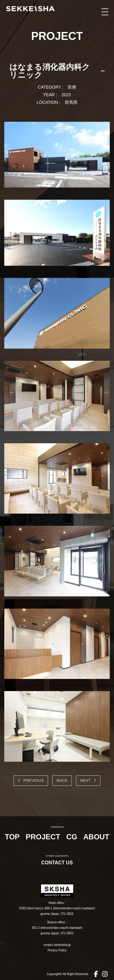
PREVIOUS (33, 780)
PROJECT (43, 837)
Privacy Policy (57, 950)
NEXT (86, 780)
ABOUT (96, 837)
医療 (72, 87)
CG (72, 837)
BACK (62, 780)
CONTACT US (57, 863)
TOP (12, 837)
